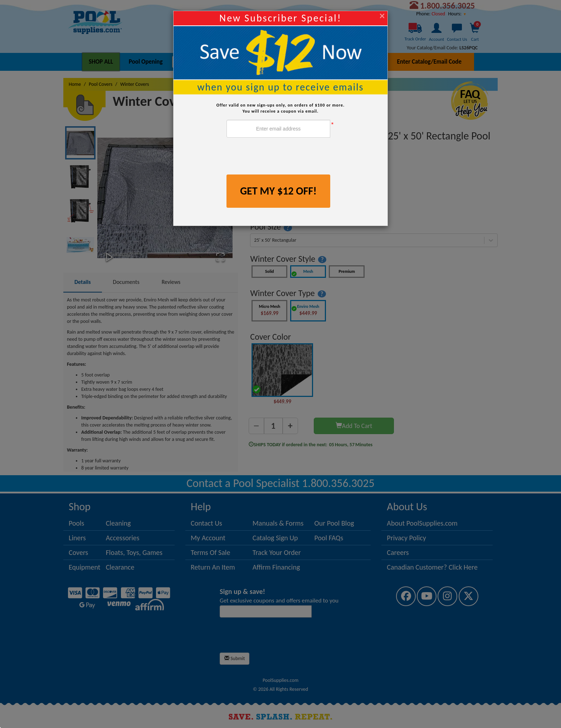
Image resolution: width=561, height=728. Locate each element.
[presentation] (281, 157)
